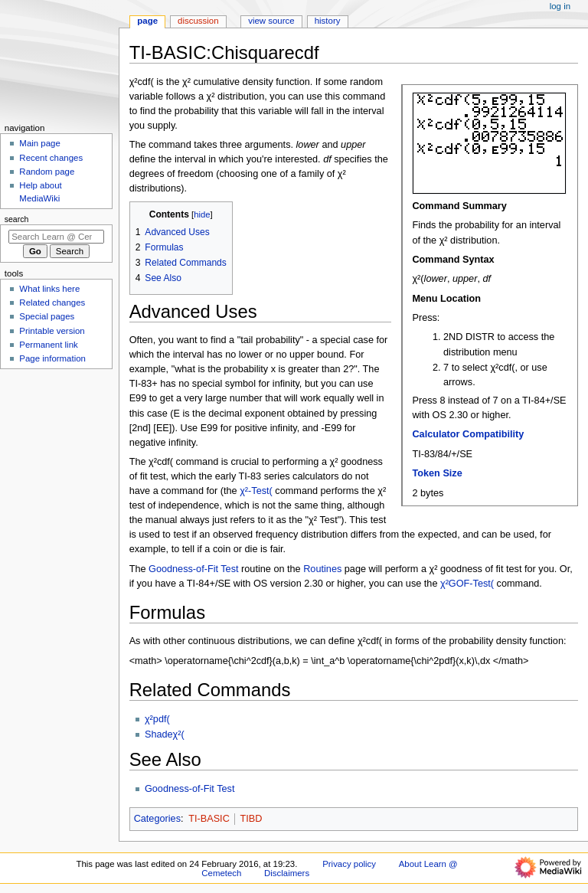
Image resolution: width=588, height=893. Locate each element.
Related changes (52, 303)
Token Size (437, 473)
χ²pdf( (157, 719)
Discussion (198, 21)
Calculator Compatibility (468, 434)
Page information (52, 358)
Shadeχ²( (165, 734)
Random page (47, 172)
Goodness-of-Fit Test (194, 569)
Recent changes (51, 158)
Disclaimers (287, 873)
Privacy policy (349, 864)
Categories (157, 819)
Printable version (52, 331)
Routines (322, 569)
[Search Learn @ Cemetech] (56, 237)
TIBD (251, 819)
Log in (560, 6)
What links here (49, 289)
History (328, 21)
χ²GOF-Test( (467, 584)
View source (271, 21)
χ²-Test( (256, 491)
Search (17, 219)
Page (147, 21)
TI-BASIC (209, 819)
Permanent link (48, 345)
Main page (40, 143)
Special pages (47, 316)
